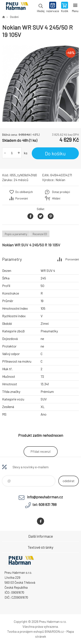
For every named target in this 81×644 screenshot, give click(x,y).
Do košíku (55, 153)
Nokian (60, 180)
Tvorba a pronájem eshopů (25, 631)
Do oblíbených (24, 192)
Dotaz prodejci (61, 192)
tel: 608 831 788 (44, 504)
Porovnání (22, 198)
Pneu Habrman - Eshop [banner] (17, 8)
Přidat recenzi (41, 451)
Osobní (14, 17)
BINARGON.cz (54, 631)
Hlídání (56, 198)
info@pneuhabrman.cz (45, 497)
